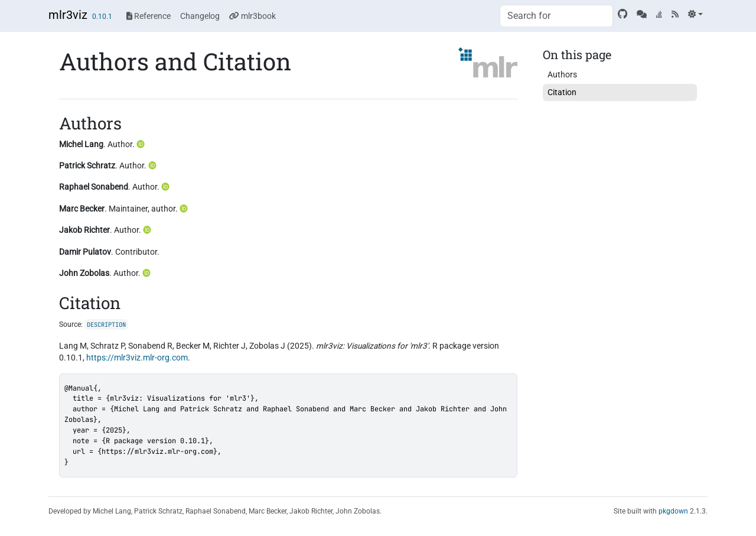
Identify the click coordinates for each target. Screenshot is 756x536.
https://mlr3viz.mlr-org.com (137, 358)
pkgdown (673, 511)
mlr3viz (68, 15)
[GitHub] (623, 14)
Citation (562, 92)
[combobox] (556, 16)
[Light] (695, 14)
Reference (149, 16)
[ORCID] (142, 144)
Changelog (200, 16)
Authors (562, 74)
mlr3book (252, 16)
